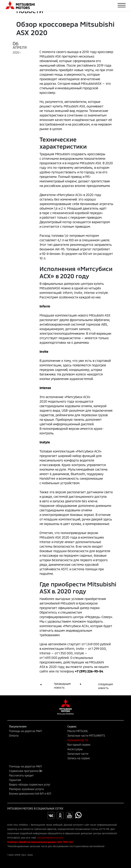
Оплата (14, 735)
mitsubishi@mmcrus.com (50, 838)
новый (86, 83)
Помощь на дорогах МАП (26, 731)
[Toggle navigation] (122, 5)
